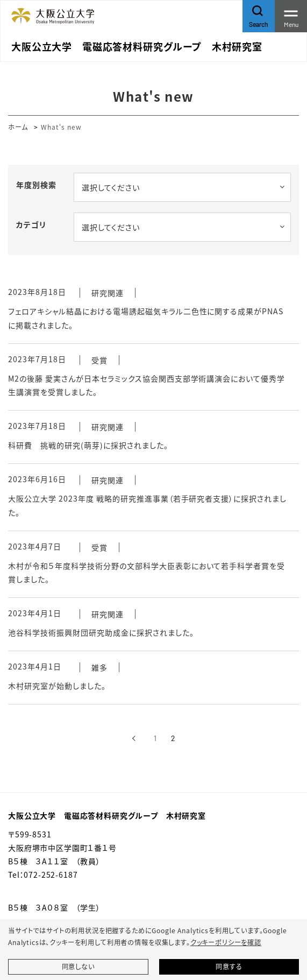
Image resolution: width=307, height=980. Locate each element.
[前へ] (134, 738)
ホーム (18, 127)
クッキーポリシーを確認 (226, 942)
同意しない (78, 967)
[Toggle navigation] (291, 16)
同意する (229, 967)
